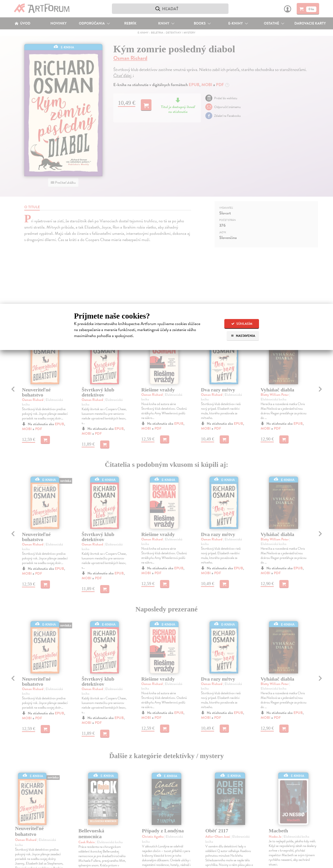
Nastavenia (243, 336)
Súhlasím (242, 324)
